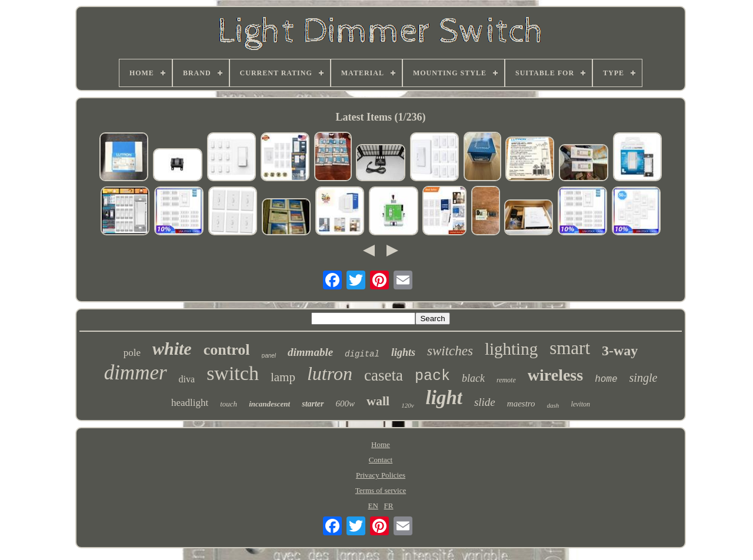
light (444, 398)
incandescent (269, 404)
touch (229, 404)
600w (346, 404)
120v (407, 405)
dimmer (136, 373)
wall (378, 401)
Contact (381, 460)
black (473, 378)
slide (485, 402)
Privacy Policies (381, 475)
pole (132, 353)
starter (313, 404)
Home (381, 444)
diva (187, 379)
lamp (283, 377)
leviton (580, 404)
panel (269, 356)
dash (553, 405)
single (644, 378)
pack (432, 376)
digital (362, 354)
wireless (555, 375)
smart (570, 348)
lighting (511, 349)
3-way (620, 351)
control (227, 350)
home (606, 379)
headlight (190, 403)
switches (450, 351)
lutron (330, 374)
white (172, 349)
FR (389, 506)
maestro (521, 404)
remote (506, 380)
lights (403, 352)
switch (233, 373)
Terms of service (381, 490)
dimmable (310, 352)
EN (373, 506)
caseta (384, 375)
